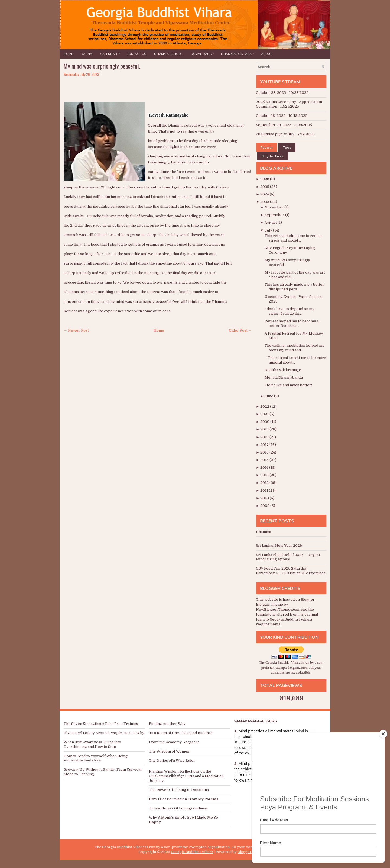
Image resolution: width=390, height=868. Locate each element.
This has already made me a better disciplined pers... (294, 287)
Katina (87, 54)
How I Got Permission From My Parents (184, 799)
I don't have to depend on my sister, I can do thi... (290, 311)
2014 (265, 467)
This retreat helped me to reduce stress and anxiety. (294, 238)
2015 (265, 460)
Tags (287, 147)
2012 (265, 483)
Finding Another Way (167, 724)
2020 (265, 422)
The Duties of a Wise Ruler (172, 761)
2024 (265, 194)
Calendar (111, 53)
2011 (265, 491)
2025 (265, 187)
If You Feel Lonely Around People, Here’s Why (104, 733)
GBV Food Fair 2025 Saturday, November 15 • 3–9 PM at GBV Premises (291, 571)
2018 (265, 437)
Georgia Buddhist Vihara (192, 852)
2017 (265, 445)
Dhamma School (168, 54)
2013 (265, 475)
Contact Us (136, 54)
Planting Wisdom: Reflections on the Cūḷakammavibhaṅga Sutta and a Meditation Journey (186, 776)
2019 (265, 429)
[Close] (383, 734)
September (275, 215)
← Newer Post (76, 330)
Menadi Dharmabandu (284, 377)
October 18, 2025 (271, 116)
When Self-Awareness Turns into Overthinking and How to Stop (92, 744)
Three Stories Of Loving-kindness (178, 808)
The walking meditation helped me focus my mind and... (295, 348)
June (269, 396)
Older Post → (240, 330)
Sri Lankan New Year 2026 (279, 546)
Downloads (204, 53)
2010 (265, 498)
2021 (265, 414)
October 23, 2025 (271, 93)
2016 (265, 452)
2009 (265, 506)
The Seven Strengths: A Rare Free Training (101, 724)
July (269, 230)
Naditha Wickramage (283, 370)
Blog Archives (272, 156)
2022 (265, 406)
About (266, 54)
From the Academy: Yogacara (174, 742)
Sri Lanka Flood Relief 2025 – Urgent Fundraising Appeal (288, 557)
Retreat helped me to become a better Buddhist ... (292, 323)
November (274, 207)
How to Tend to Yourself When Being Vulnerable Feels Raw (96, 758)
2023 (265, 202)
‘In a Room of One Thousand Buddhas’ (181, 733)
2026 (265, 179)
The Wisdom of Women (169, 751)
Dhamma (264, 532)
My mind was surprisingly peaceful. (102, 66)
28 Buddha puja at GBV (275, 134)
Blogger (308, 599)
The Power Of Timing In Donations (179, 790)
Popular (267, 147)
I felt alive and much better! (288, 385)
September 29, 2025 (274, 125)
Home (68, 54)
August (271, 222)
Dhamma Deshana (239, 53)
